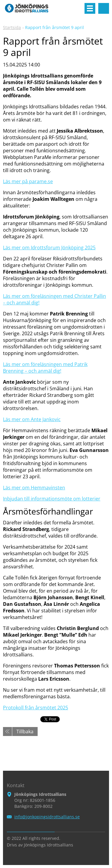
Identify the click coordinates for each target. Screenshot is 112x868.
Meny (90, 8)
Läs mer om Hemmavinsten (34, 488)
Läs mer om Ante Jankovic (32, 419)
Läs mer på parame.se (28, 181)
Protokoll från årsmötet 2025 (36, 708)
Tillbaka (25, 732)
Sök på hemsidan (104, 8)
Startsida (12, 27)
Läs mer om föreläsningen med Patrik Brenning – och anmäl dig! (45, 368)
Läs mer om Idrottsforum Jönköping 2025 (49, 248)
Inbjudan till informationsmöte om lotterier (52, 499)
